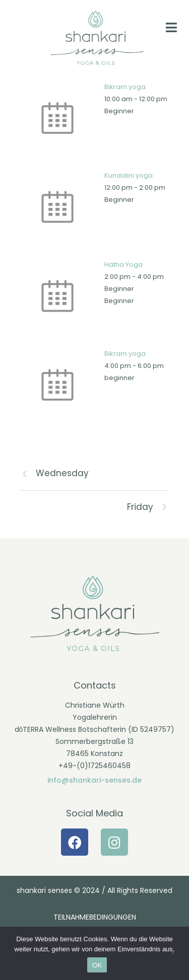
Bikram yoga (125, 87)
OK (97, 965)
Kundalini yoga (129, 175)
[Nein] (176, 953)
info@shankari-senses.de (94, 780)
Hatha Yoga (123, 265)
